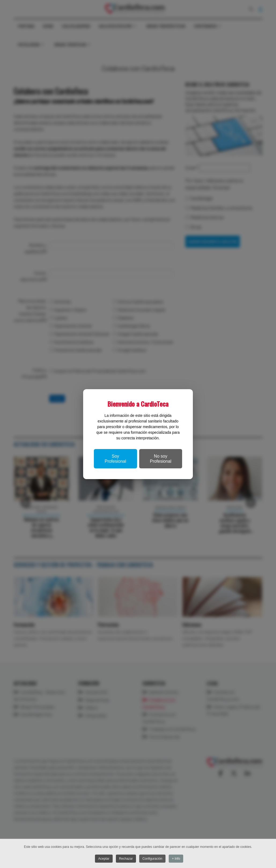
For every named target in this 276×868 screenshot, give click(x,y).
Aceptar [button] (103, 859)
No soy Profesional (161, 459)
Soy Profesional (115, 459)
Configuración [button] (153, 859)
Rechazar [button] (126, 859)
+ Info (177, 859)
